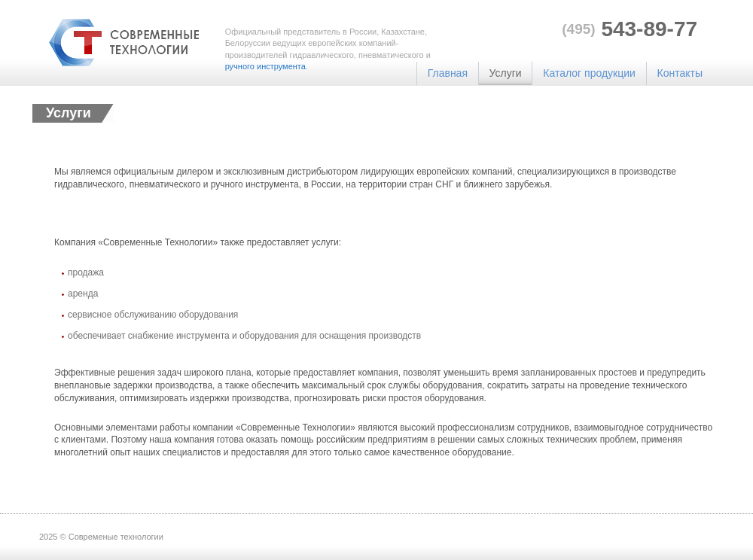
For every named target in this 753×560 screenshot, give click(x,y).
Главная (448, 73)
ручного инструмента (265, 66)
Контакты (680, 73)
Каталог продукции (589, 73)
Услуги (506, 73)
